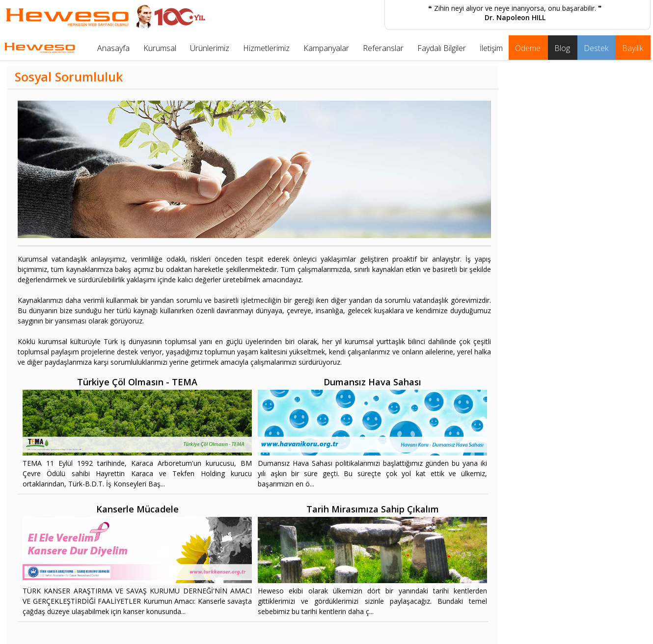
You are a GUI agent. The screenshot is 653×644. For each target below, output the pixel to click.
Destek (596, 48)
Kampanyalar (326, 48)
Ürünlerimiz (210, 48)
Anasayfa (113, 48)
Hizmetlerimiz (266, 48)
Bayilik (633, 48)
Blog (562, 48)
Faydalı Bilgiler (442, 48)
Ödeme (528, 48)
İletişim (491, 48)
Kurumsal (160, 48)
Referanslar (383, 48)
